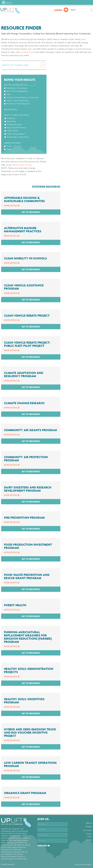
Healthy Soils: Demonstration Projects (29, 670)
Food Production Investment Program (28, 546)
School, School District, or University (23, 97)
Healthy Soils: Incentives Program (24, 701)
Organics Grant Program (25, 793)
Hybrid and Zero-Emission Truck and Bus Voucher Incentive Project (30, 733)
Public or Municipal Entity (17, 101)
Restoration (10, 110)
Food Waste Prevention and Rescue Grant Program (27, 576)
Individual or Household (17, 88)
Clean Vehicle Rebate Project (27, 316)
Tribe (9, 94)
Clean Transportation (16, 134)
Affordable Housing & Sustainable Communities (24, 199)
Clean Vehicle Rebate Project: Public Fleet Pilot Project (27, 344)
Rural (9, 149)
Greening (11, 118)
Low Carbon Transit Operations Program (30, 764)
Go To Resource (31, 212)
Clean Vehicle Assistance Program (24, 287)
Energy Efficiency (14, 124)
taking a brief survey (22, 165)
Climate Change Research (24, 403)
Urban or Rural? (13, 143)
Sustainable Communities (18, 137)
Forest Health (15, 605)
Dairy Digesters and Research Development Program (28, 489)
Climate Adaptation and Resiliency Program (24, 374)
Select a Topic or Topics (17, 115)
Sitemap (89, 840)
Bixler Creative (86, 865)
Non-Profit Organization (17, 91)
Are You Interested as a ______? (20, 85)
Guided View (27, 52)
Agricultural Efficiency (16, 128)
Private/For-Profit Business (18, 104)
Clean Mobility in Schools (25, 258)
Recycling (11, 121)
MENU (9, 3)
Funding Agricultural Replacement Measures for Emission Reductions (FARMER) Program (28, 637)
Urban (9, 146)
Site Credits (87, 830)
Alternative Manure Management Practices (23, 230)
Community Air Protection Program (26, 459)
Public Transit (13, 131)
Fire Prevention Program (24, 518)
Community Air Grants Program (30, 430)
